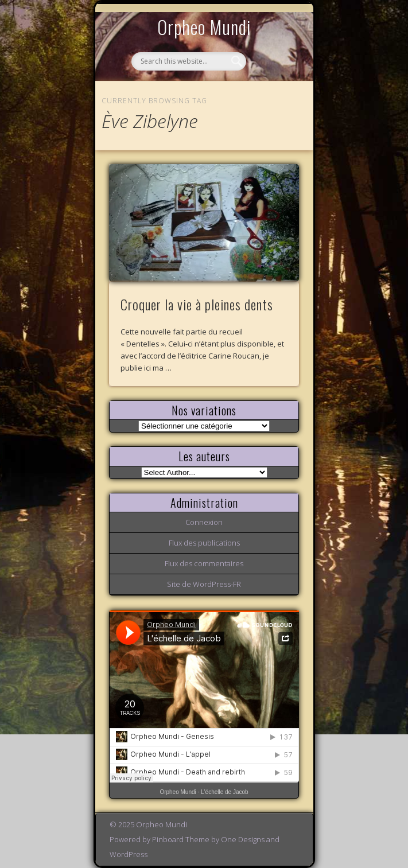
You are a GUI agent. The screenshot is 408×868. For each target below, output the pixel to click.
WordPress (129, 854)
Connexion (204, 522)
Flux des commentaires (204, 563)
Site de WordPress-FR (204, 584)
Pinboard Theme (181, 839)
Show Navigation (271, 106)
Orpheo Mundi (204, 27)
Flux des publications (204, 543)
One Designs (243, 839)
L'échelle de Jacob (225, 792)
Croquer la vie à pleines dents (197, 304)
